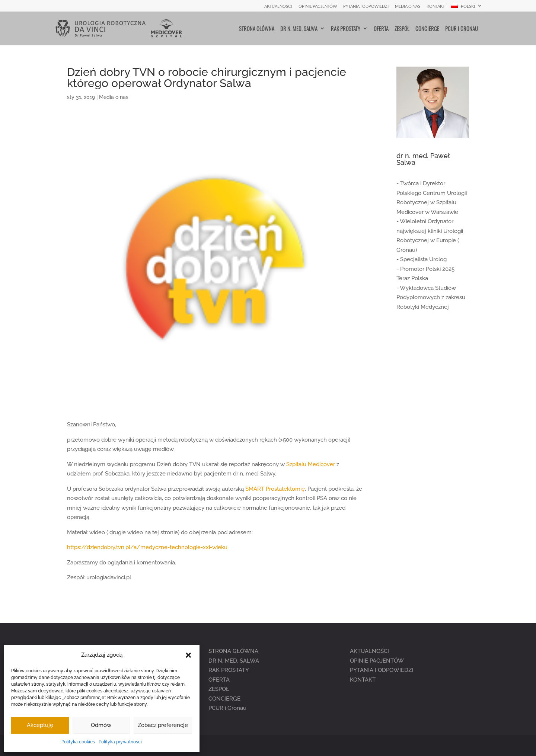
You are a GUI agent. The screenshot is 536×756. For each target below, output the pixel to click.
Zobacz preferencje (163, 725)
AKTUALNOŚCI (369, 651)
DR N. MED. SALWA (234, 661)
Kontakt (436, 6)
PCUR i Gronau (462, 29)
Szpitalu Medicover (311, 464)
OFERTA (219, 680)
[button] (188, 655)
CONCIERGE (224, 699)
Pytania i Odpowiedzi (366, 6)
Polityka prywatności (120, 742)
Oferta (381, 29)
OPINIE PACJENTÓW (377, 661)
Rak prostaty (346, 29)
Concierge (427, 29)
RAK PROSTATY (229, 670)
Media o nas (408, 6)
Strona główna (257, 29)
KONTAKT (363, 680)
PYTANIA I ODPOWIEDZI (382, 670)
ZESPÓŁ (219, 689)
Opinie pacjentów (318, 6)
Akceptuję (40, 725)
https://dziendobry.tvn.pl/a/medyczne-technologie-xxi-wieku (147, 547)
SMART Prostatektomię (275, 489)
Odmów (101, 725)
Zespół (402, 29)
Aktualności (278, 6)
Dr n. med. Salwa (299, 29)
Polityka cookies (78, 742)
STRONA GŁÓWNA (233, 651)
